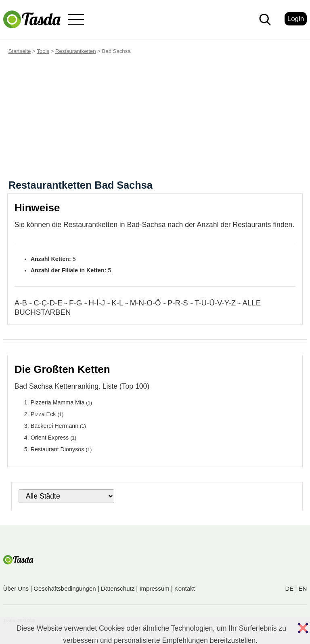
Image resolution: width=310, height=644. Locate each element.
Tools (43, 51)
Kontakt (185, 588)
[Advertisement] (155, 119)
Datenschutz (118, 588)
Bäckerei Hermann (54, 426)
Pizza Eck (43, 414)
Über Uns (16, 588)
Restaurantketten (75, 51)
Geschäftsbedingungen (65, 588)
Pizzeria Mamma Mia (58, 402)
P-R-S (178, 303)
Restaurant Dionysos (58, 449)
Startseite (20, 51)
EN (303, 588)
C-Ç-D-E (48, 303)
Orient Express (50, 438)
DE (289, 588)
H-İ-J (97, 303)
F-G (75, 303)
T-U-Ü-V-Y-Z (215, 303)
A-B (21, 303)
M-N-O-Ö (146, 303)
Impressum (154, 588)
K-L (117, 303)
